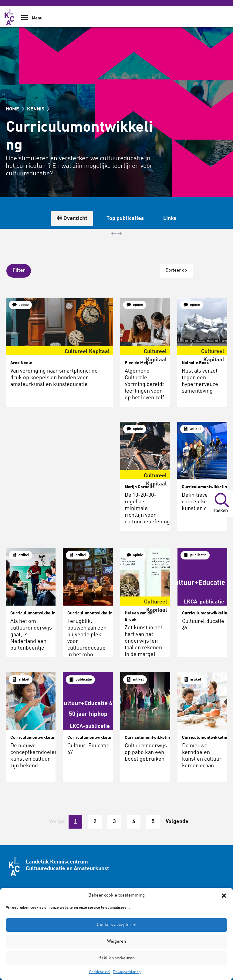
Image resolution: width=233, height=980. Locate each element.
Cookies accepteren (116, 925)
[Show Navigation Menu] (25, 20)
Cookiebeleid (100, 972)
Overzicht (172, 218)
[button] (224, 896)
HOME (15, 109)
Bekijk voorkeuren (116, 958)
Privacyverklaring (127, 972)
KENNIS (38, 109)
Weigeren (116, 942)
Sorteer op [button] (176, 270)
